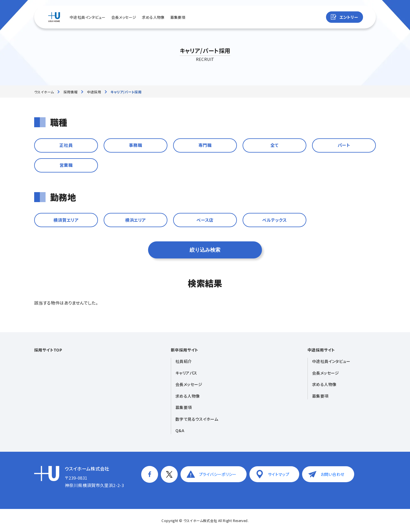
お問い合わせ (332, 474)
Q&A (180, 430)
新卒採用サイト (185, 350)
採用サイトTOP (48, 350)
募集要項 (178, 17)
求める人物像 (153, 17)
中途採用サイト (321, 350)
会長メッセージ (124, 17)
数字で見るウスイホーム (197, 419)
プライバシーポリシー (218, 474)
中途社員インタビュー (88, 17)
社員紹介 (184, 361)
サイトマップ (279, 474)
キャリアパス (186, 373)
